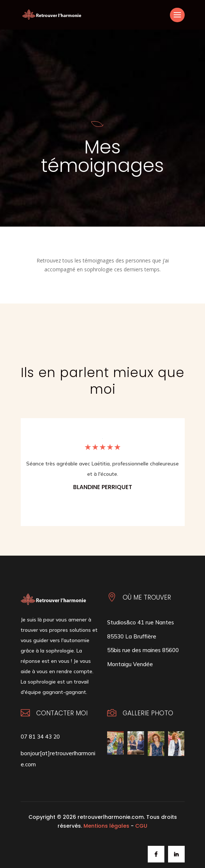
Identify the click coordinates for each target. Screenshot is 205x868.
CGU (141, 826)
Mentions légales (106, 826)
